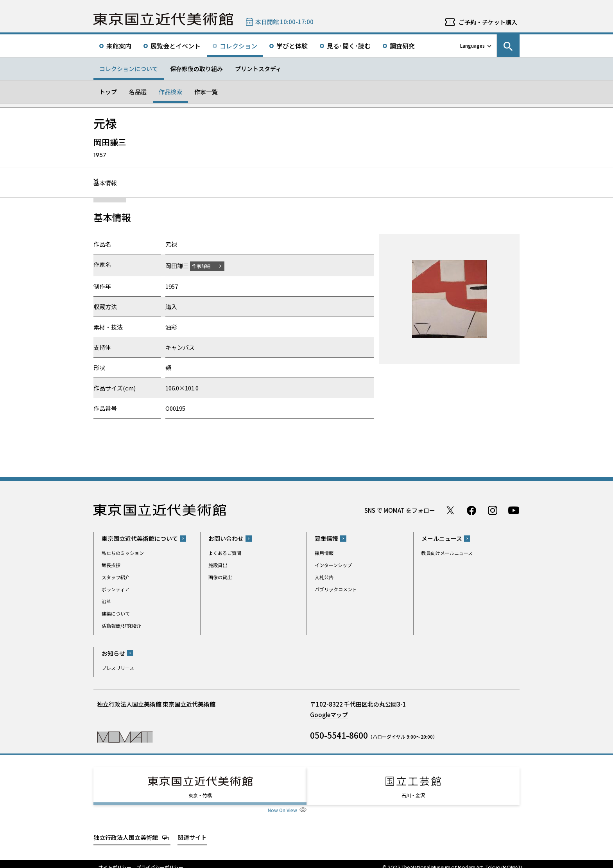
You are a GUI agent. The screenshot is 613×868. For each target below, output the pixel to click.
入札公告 (324, 577)
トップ (108, 92)
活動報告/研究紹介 (121, 625)
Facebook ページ (471, 510)
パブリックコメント (336, 589)
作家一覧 (206, 92)
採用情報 (324, 553)
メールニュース (442, 538)
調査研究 (402, 46)
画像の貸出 (220, 577)
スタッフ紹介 (116, 577)
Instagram (493, 510)
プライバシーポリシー (160, 860)
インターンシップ (333, 565)
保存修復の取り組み (196, 69)
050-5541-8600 (339, 735)
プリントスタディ (258, 69)
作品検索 (170, 92)
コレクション (238, 46)
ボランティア (116, 589)
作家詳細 (206, 266)
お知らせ (113, 653)
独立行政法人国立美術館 (126, 830)
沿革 (106, 601)
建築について (116, 613)
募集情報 (326, 538)
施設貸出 (218, 565)
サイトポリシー (115, 860)
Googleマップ (329, 714)
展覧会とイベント (176, 46)
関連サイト (192, 830)
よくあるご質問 (225, 553)
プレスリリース (118, 667)
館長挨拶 (111, 565)
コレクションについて (129, 69)
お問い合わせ (226, 538)
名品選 (138, 92)
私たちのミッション (123, 553)
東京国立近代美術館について (140, 538)
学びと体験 (292, 46)
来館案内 (119, 46)
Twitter (450, 510)
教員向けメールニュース (447, 553)
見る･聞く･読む (349, 46)
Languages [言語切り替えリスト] (472, 46)
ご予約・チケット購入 (488, 22)
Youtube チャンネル (514, 510)
